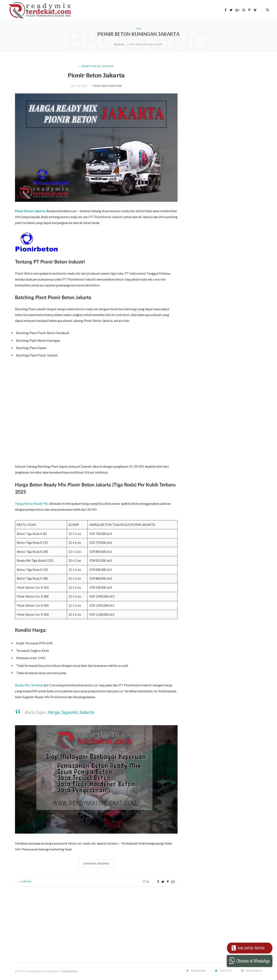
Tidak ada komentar (107, 86)
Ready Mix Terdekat (29, 685)
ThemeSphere (69, 971)
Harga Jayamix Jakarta (71, 713)
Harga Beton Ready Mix (32, 503)
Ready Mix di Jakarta (98, 66)
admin (26, 882)
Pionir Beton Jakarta (96, 76)
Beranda (119, 44)
